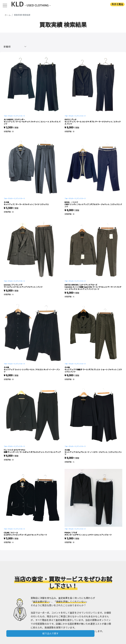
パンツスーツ (21, 116)
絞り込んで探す (50, 633)
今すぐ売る (117, 4)
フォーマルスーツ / (10, 116)
